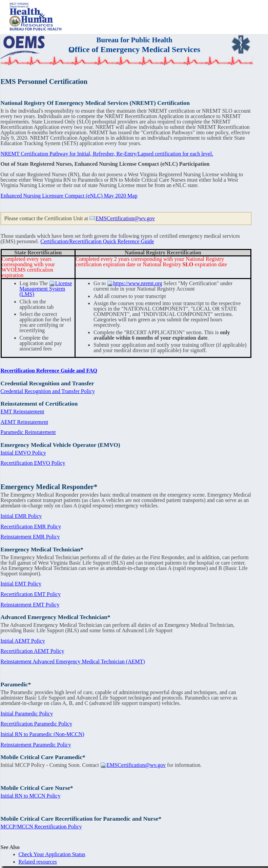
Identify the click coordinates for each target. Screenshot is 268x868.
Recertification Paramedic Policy (36, 724)
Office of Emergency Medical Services (134, 49)
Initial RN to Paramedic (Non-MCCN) (43, 734)
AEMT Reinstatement (25, 422)
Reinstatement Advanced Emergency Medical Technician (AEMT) (73, 661)
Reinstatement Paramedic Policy (36, 745)
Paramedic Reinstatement (28, 432)
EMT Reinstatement (23, 412)
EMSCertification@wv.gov (125, 218)
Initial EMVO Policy (23, 453)
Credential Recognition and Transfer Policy (48, 391)
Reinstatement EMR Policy (30, 537)
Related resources (38, 862)
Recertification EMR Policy (31, 527)
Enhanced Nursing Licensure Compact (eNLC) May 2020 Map (69, 196)
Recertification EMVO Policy (33, 463)
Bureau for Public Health (135, 40)
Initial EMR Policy (21, 516)
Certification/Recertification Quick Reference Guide (97, 241)
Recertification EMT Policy (31, 594)
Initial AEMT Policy (23, 641)
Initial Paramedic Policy (27, 714)
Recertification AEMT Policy (33, 651)
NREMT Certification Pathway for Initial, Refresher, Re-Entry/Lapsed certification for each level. (107, 154)
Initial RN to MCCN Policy (31, 796)
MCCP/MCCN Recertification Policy (41, 827)
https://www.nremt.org (138, 283)
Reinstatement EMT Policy (30, 605)
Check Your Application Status (52, 854)
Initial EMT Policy (21, 584)
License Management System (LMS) (46, 289)
